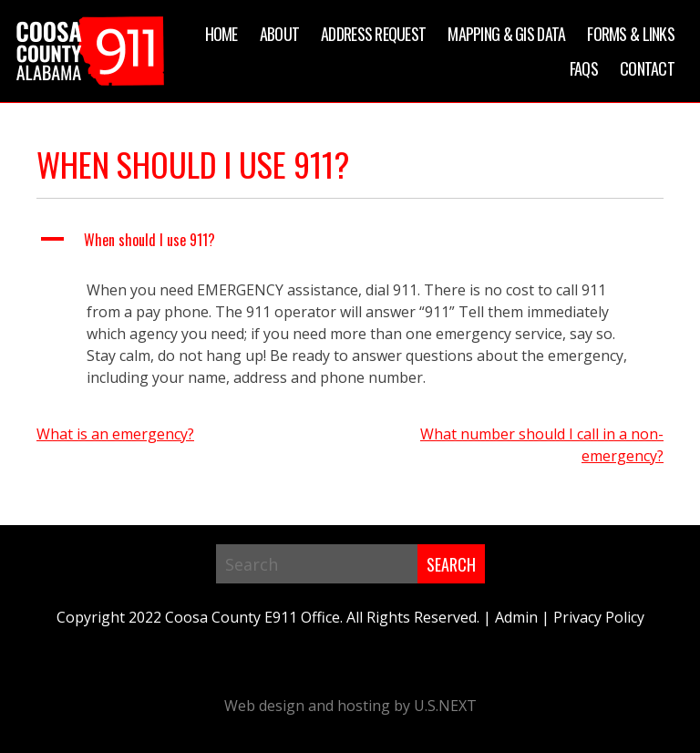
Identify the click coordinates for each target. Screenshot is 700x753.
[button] (350, 240)
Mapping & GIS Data (506, 34)
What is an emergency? (115, 434)
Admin (516, 617)
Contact (647, 68)
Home (221, 34)
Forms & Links (631, 34)
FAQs (584, 68)
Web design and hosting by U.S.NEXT (350, 706)
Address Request (373, 34)
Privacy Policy (599, 617)
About (279, 34)
